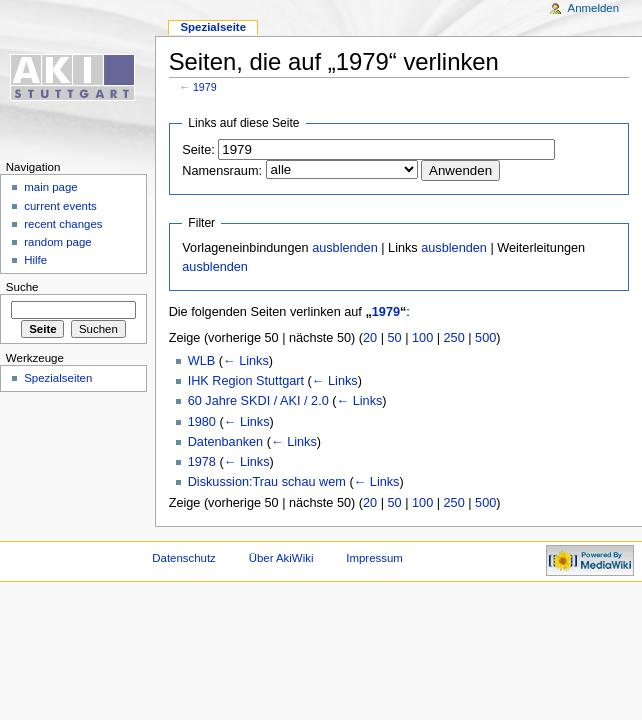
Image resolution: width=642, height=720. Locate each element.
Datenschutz (184, 558)
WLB (202, 361)
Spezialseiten (58, 378)
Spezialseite (213, 27)
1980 (202, 422)
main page (51, 187)
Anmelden (594, 8)
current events (60, 206)
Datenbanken (225, 442)
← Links (246, 361)
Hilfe (35, 260)
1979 (205, 87)
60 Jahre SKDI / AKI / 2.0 (258, 401)
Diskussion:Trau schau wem (267, 482)
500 (485, 338)
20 (370, 338)
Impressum (374, 558)
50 (395, 338)
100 (422, 338)
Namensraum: (222, 171)
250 (454, 338)
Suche (22, 287)
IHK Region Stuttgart (246, 381)
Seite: (198, 150)
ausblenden (345, 248)
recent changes (63, 224)
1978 (202, 462)
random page (58, 242)
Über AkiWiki (281, 558)
